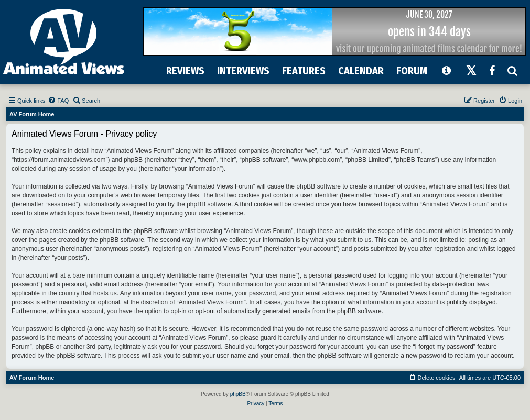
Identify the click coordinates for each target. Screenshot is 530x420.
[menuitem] (58, 101)
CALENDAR (361, 71)
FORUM (412, 71)
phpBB (238, 394)
